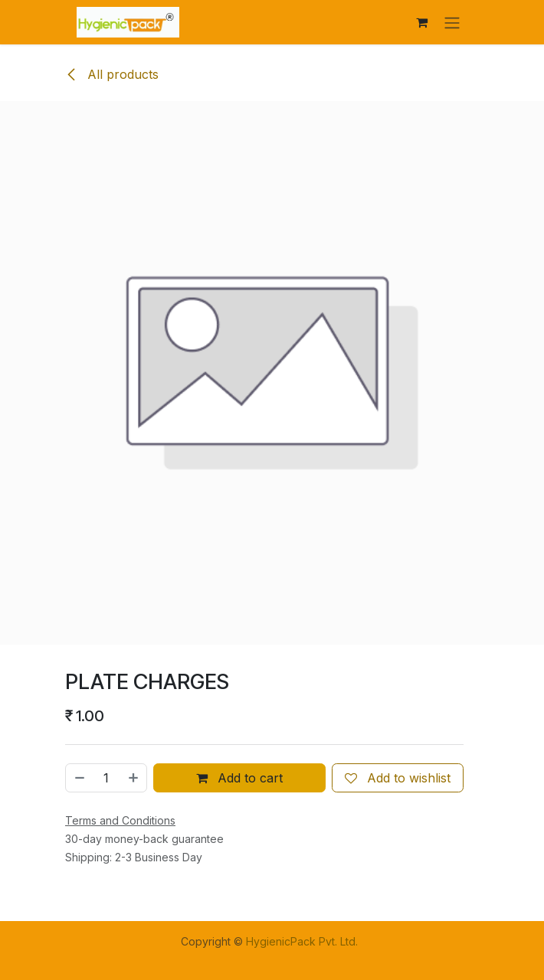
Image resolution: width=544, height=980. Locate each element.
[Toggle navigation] (452, 22)
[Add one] (134, 778)
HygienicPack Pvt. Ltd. (302, 941)
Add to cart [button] (239, 778)
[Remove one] (79, 778)
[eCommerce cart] (421, 22)
